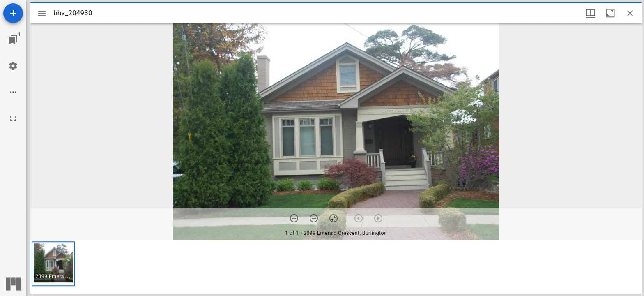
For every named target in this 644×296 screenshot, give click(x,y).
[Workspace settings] (13, 66)
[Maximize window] (610, 13)
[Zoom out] (314, 218)
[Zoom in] (294, 218)
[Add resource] (13, 13)
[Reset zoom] (333, 218)
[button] (53, 264)
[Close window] (630, 13)
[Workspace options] (13, 92)
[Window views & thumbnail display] (591, 13)
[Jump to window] (13, 39)
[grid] (336, 267)
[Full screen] (13, 118)
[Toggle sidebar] (42, 13)
